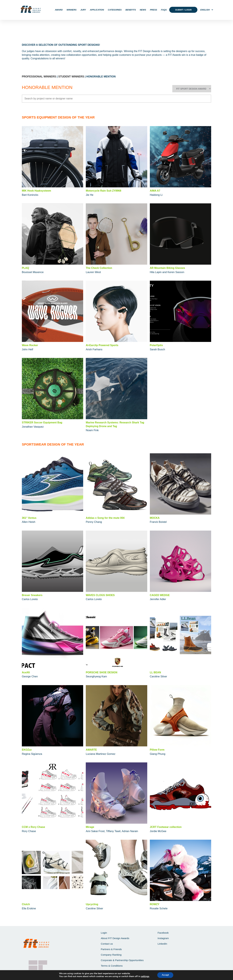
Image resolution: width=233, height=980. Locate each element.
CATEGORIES (115, 10)
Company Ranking (111, 954)
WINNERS (71, 10)
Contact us (107, 943)
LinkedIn (163, 943)
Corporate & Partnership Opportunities (123, 960)
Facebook (163, 932)
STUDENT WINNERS (70, 77)
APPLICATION (97, 10)
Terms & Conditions (112, 965)
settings (145, 976)
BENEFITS (131, 10)
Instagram (163, 937)
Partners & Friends (112, 949)
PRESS (154, 10)
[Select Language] (205, 10)
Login (104, 932)
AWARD (59, 10)
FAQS (164, 10)
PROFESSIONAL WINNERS (39, 77)
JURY (83, 10)
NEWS (143, 10)
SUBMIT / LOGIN (183, 10)
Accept (165, 975)
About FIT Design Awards (115, 937)
